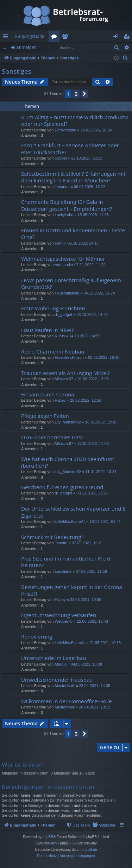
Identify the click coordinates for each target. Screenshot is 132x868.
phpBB (48, 837)
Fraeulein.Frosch (69, 357)
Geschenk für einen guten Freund (62, 487)
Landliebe (63, 571)
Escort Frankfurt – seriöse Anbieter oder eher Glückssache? (70, 148)
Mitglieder (66, 38)
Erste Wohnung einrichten (53, 308)
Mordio (61, 664)
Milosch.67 (64, 379)
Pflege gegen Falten (45, 416)
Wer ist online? (22, 765)
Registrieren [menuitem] (128, 38)
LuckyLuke (64, 215)
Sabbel (61, 158)
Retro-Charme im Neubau (53, 351)
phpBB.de (89, 850)
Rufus (60, 336)
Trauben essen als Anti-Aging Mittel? (65, 373)
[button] (84, 94)
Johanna (62, 187)
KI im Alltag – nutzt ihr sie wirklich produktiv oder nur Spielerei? (75, 120)
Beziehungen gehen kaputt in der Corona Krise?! (72, 590)
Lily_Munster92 (68, 422)
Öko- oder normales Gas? (52, 437)
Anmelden (26, 47)
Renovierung (37, 636)
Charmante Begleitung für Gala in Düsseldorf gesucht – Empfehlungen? (67, 205)
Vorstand (62, 265)
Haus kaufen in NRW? (47, 330)
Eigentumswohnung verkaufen (59, 615)
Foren (55, 38)
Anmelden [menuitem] (118, 38)
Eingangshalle (30, 36)
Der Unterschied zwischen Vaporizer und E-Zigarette (74, 512)
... (4, 47)
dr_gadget (63, 315)
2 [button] (76, 94)
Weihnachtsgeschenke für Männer (63, 259)
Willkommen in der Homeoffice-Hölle (67, 701)
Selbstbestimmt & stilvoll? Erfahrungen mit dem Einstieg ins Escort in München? (73, 177)
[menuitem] (125, 58)
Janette (61, 543)
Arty (54, 843)
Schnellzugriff (7, 38)
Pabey (60, 400)
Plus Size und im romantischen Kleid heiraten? (66, 562)
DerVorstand (65, 130)
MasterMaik (65, 686)
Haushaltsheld (67, 293)
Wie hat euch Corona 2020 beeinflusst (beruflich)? (68, 462)
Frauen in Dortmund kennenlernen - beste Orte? (73, 234)
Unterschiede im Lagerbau (54, 658)
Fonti (59, 243)
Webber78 (64, 621)
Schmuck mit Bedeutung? (52, 537)
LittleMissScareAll (70, 522)
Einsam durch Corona (48, 394)
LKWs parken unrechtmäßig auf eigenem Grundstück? (71, 283)
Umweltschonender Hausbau (57, 680)
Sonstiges (17, 71)
